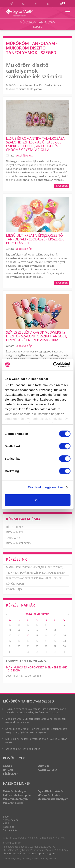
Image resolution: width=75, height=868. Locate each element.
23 (64, 641)
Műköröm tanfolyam (38, 22)
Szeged (38, 27)
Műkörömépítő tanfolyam (53, 799)
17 (10, 641)
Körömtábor (15, 584)
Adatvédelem (10, 820)
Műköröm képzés (13, 803)
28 (19, 625)
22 (55, 641)
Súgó (6, 817)
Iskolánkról (15, 532)
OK (37, 500)
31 (46, 625)
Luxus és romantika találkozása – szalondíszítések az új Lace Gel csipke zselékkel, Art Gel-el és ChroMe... (36, 711)
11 (19, 635)
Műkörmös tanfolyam (16, 799)
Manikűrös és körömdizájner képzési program (30, 853)
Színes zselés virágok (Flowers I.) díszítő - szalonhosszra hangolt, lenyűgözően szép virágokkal (36, 336)
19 (28, 641)
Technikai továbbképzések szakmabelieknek (36, 573)
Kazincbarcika (47, 770)
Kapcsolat (8, 827)
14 (46, 635)
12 (28, 635)
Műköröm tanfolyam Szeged (28, 701)
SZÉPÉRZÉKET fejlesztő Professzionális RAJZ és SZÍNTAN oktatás (36, 741)
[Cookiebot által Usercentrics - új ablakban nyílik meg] (53, 365)
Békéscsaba (11, 774)
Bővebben (62, 186)
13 (37, 635)
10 (10, 635)
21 (46, 641)
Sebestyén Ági (24, 249)
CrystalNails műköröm (51, 791)
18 (19, 641)
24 (10, 646)
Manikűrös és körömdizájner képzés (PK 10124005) (36, 669)
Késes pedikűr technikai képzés (23, 749)
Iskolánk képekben (19, 543)
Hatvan (8, 770)
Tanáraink (13, 538)
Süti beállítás (10, 830)
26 (28, 646)
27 (10, 625)
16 (64, 635)
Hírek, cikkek (15, 527)
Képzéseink (16, 559)
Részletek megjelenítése (45, 487)
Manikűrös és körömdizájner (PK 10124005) (35, 567)
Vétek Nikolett (24, 155)
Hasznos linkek (17, 783)
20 (37, 641)
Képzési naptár (20, 605)
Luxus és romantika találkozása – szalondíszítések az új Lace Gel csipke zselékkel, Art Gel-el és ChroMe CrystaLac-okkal (37, 144)
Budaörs (43, 766)
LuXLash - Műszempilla (17, 795)
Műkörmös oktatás (49, 795)
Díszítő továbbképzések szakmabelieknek (34, 578)
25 (19, 646)
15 (55, 635)
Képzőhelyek (14, 758)
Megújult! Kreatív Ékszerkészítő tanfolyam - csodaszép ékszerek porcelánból (35, 239)
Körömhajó (14, 589)
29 (28, 625)
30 (37, 625)
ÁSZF (6, 823)
